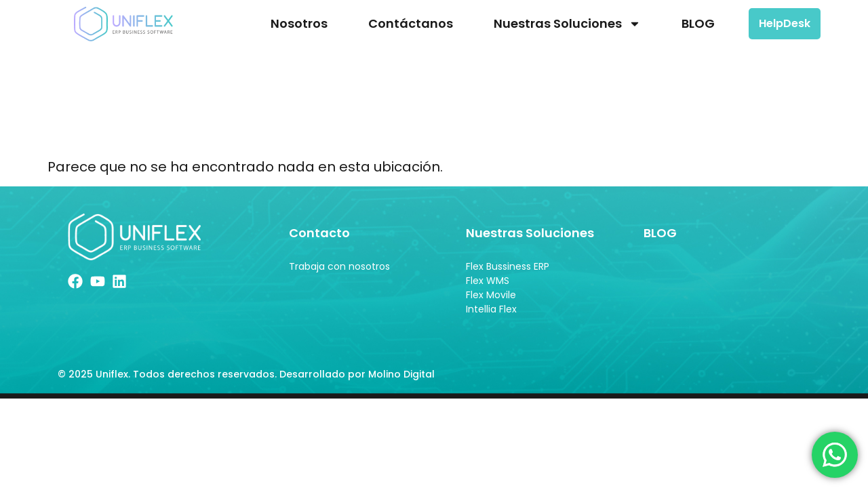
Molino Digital (403, 374)
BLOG (698, 23)
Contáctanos (411, 23)
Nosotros (299, 23)
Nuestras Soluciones (567, 24)
